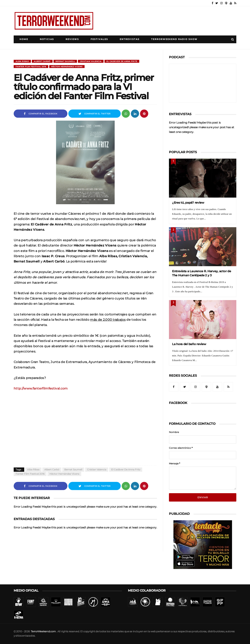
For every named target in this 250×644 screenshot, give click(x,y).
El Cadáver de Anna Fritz (122, 61)
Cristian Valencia (91, 61)
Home (24, 39)
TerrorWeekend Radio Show (174, 39)
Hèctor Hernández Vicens (67, 67)
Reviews (72, 39)
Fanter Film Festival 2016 (31, 67)
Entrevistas (130, 39)
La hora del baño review (189, 344)
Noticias (47, 39)
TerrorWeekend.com (43, 631)
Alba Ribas (22, 61)
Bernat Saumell (65, 61)
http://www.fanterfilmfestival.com (41, 388)
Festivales (99, 39)
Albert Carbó (42, 61)
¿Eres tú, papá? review (188, 203)
